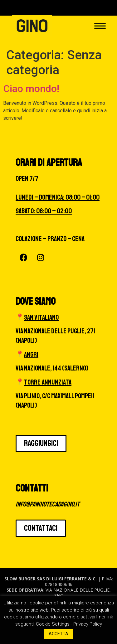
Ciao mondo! (31, 89)
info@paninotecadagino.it (48, 504)
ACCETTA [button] (58, 634)
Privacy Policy (88, 624)
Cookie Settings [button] (53, 624)
